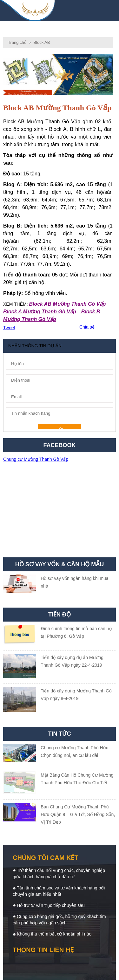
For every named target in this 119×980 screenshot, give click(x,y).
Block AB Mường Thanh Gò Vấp (67, 304)
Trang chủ (17, 42)
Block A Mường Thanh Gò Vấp (40, 312)
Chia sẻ (87, 327)
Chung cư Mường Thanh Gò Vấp (36, 459)
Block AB (42, 42)
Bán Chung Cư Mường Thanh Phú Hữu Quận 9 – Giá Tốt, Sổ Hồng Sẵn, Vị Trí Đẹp (78, 814)
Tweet (9, 328)
